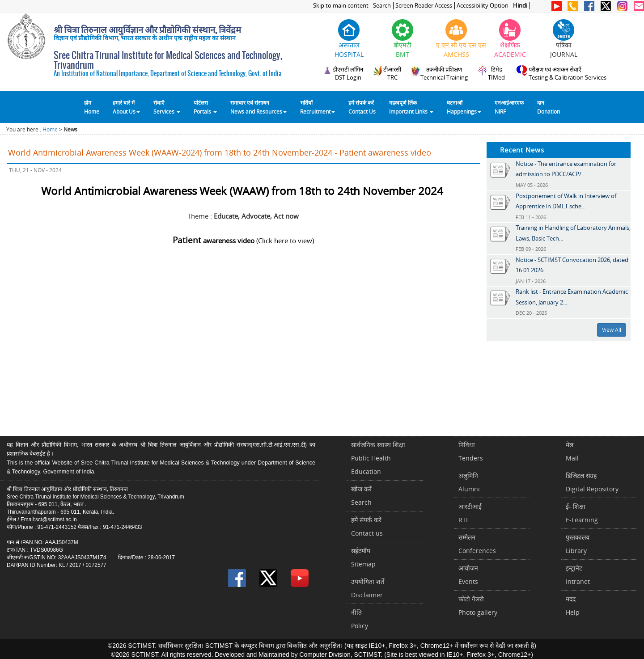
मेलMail (572, 451)
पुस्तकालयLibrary (578, 544)
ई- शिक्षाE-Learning (582, 513)
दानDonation (549, 107)
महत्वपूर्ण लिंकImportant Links (411, 107)
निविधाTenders (471, 451)
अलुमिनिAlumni (469, 482)
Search (382, 6)
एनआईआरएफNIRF (509, 107)
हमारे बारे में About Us (126, 107)
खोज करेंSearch (361, 496)
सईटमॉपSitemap (363, 557)
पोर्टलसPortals (205, 107)
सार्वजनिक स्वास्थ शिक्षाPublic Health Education (378, 458)
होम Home (92, 107)
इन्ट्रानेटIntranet (578, 575)
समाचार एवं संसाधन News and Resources (258, 107)
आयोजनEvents (468, 575)
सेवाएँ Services (167, 107)
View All (612, 330)
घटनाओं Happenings (464, 107)
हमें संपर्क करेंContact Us (362, 107)
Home (50, 129)
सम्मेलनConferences (477, 544)
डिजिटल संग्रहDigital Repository (592, 482)
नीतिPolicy (360, 619)
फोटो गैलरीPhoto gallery (478, 606)
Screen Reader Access (424, 6)
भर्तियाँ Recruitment (318, 107)
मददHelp (573, 606)
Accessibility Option (483, 6)
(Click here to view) (243, 241)
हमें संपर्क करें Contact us (367, 526)
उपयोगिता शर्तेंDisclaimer (368, 588)
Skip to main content (341, 6)
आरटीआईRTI (470, 513)
